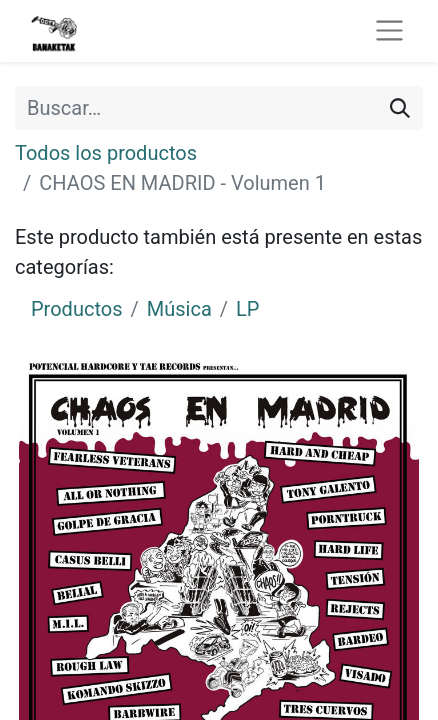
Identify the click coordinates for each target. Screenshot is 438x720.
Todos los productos (106, 153)
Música (179, 309)
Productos (76, 309)
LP (247, 309)
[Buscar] (400, 108)
